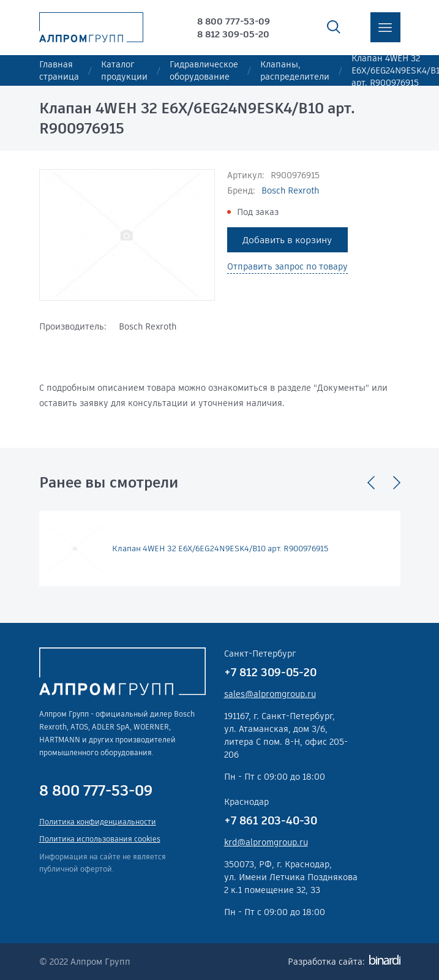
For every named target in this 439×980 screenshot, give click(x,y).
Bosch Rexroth (290, 190)
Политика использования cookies (100, 839)
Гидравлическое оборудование (204, 70)
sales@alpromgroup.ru (270, 694)
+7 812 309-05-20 (270, 672)
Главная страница (59, 70)
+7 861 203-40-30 (271, 820)
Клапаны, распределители (295, 70)
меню (385, 27)
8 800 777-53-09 (234, 21)
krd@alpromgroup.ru (266, 842)
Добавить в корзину (287, 240)
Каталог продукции (124, 70)
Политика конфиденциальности (98, 822)
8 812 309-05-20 (233, 34)
